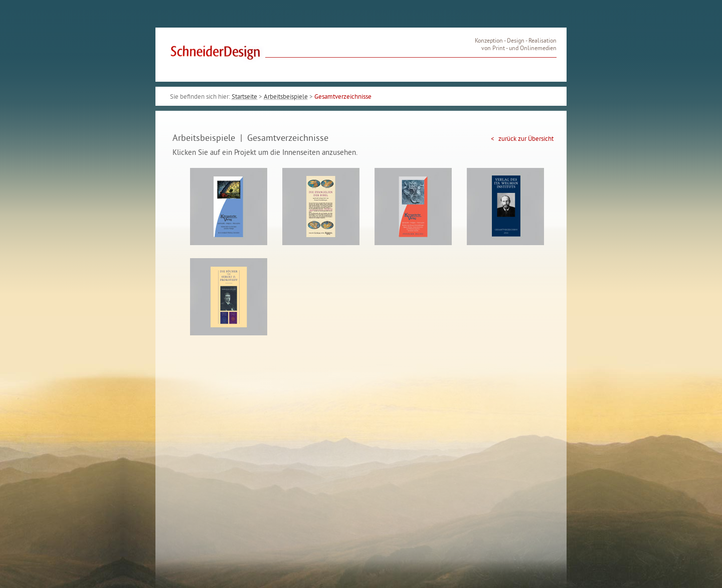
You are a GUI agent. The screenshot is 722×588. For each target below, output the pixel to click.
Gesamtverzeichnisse (343, 97)
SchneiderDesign (217, 55)
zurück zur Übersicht (525, 139)
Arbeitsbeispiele (286, 97)
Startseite (244, 97)
